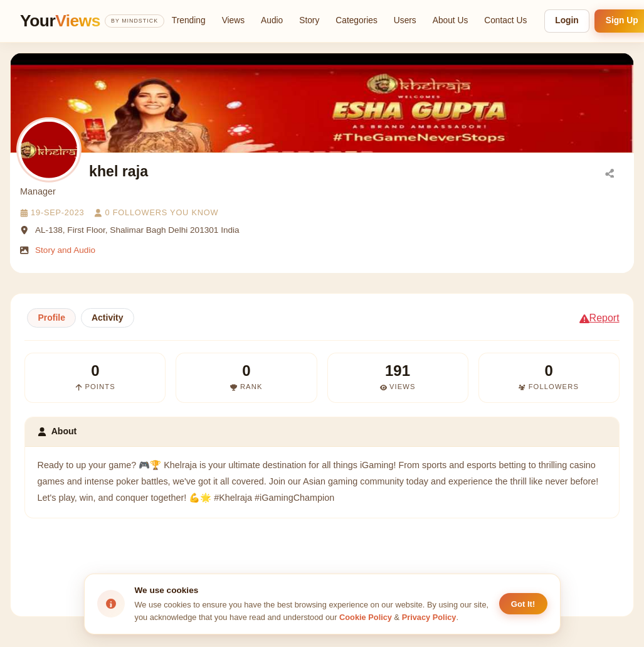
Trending (189, 20)
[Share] (610, 173)
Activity (108, 318)
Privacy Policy (429, 617)
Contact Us (505, 20)
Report (599, 318)
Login (567, 20)
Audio (272, 20)
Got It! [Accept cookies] (523, 604)
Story (309, 20)
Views (233, 20)
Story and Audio (65, 250)
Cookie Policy (366, 617)
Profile (51, 318)
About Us (451, 20)
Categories (356, 20)
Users (405, 20)
